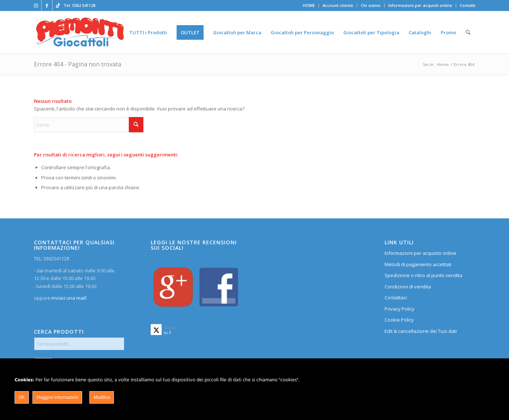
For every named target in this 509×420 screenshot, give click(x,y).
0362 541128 (84, 5)
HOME (309, 5)
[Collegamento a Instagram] (36, 5)
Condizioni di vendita (408, 287)
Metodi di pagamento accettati (418, 264)
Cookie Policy (399, 320)
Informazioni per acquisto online (421, 253)
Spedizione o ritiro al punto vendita (423, 275)
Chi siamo (371, 5)
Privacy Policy (400, 309)
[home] (80, 32)
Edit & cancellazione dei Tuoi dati (421, 331)
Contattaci (396, 297)
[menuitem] (309, 5)
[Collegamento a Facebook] (47, 5)
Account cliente (338, 5)
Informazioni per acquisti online (420, 5)
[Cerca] (468, 32)
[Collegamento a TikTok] (58, 5)
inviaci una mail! (68, 298)
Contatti (468, 5)
